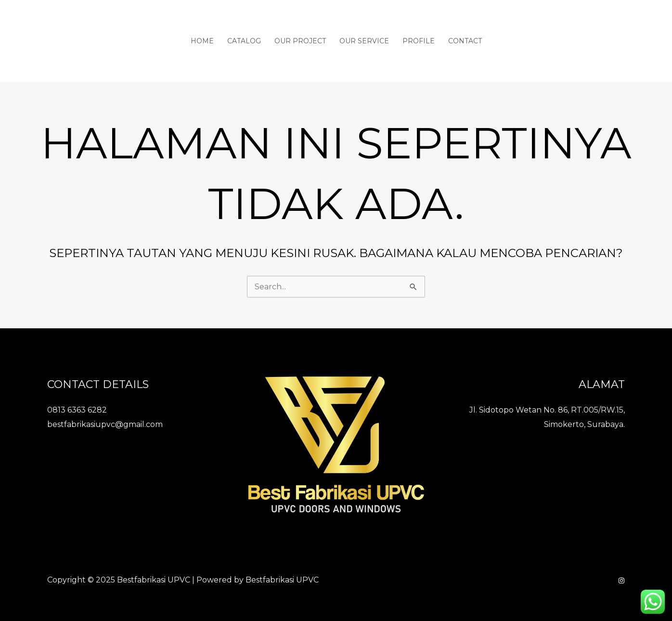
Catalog (244, 41)
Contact (465, 41)
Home (202, 41)
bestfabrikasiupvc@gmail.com (105, 424)
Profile (419, 41)
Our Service (364, 41)
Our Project (300, 41)
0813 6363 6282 (77, 410)
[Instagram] (621, 581)
